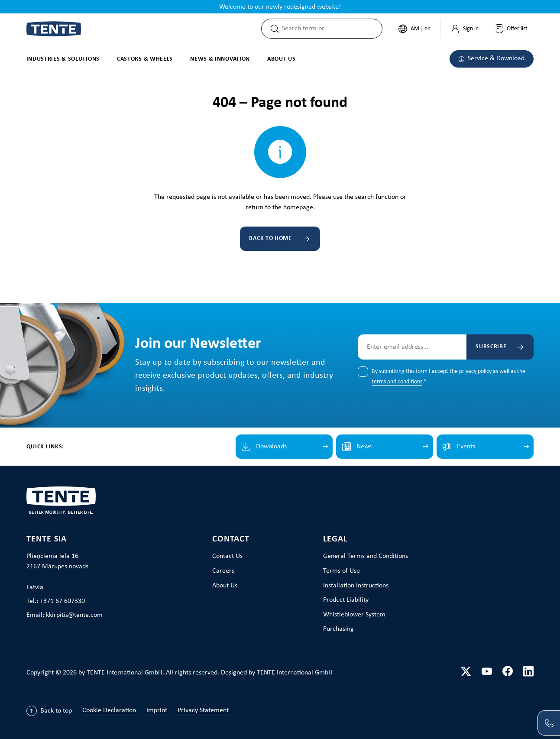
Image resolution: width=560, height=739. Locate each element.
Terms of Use (342, 571)
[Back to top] (49, 711)
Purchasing (338, 629)
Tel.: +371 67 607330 (56, 601)
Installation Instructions (356, 586)
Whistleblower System (354, 615)
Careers (223, 571)
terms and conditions (397, 382)
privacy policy (475, 371)
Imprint (157, 710)
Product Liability (346, 600)
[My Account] (464, 29)
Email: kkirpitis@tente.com (65, 615)
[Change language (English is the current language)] (414, 29)
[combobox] (331, 29)
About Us (225, 586)
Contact (231, 539)
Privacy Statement (203, 710)
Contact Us (227, 556)
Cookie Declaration (109, 710)
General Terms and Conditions (366, 556)
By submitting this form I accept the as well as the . (448, 377)
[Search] (271, 29)
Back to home (270, 238)
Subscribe (490, 347)
